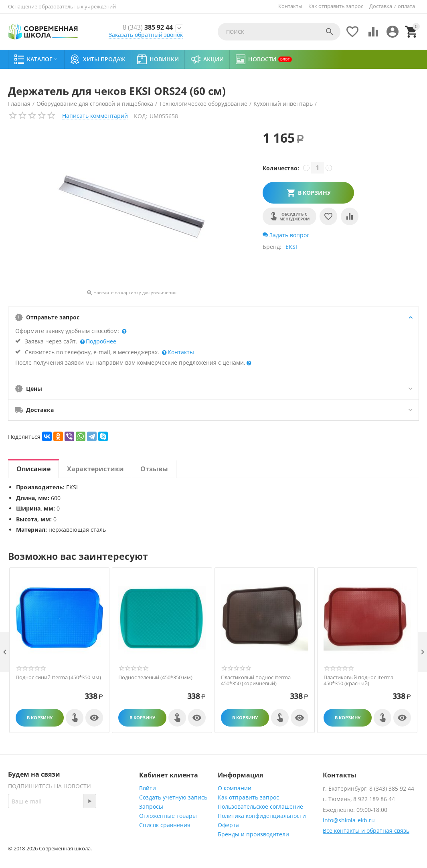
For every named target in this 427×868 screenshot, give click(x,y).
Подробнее (100, 341)
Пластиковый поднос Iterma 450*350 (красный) (358, 681)
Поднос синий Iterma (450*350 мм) (58, 678)
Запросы (151, 806)
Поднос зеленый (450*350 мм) (155, 678)
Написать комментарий (95, 116)
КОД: (141, 116)
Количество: (281, 168)
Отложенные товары (168, 816)
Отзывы (154, 469)
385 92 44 (146, 27)
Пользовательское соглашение (260, 806)
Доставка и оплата (392, 6)
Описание (33, 469)
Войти (148, 788)
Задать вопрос (286, 235)
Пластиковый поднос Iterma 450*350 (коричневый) (256, 681)
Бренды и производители (253, 834)
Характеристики (95, 469)
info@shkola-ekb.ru (349, 820)
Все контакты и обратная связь (366, 831)
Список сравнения (165, 825)
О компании (235, 788)
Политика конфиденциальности (262, 816)
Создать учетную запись (173, 797)
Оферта (228, 825)
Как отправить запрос (336, 6)
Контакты (290, 6)
